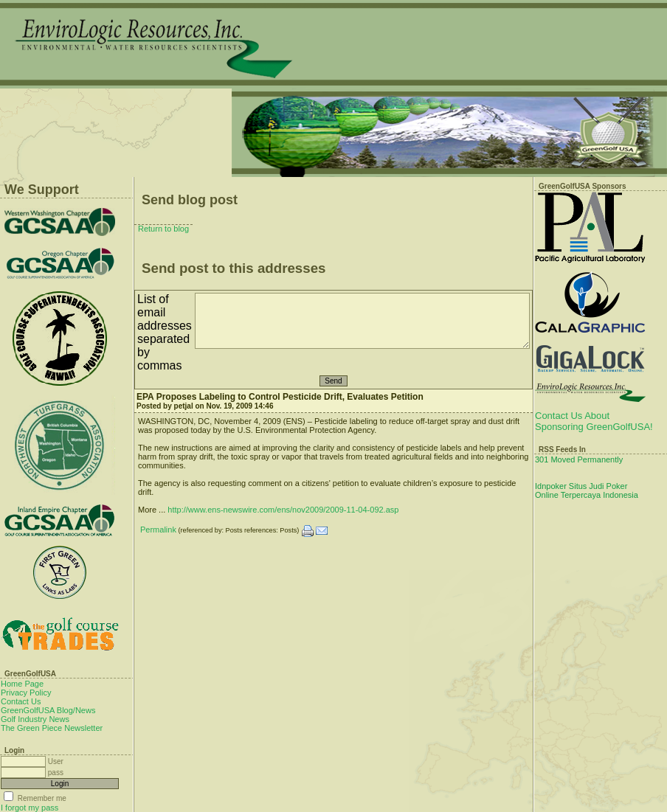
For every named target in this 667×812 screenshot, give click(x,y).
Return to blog (163, 229)
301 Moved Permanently (579, 459)
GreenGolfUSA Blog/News (48, 710)
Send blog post (190, 200)
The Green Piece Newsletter (52, 728)
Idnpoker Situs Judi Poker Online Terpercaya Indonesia (587, 490)
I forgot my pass (30, 808)
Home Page (22, 684)
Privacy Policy (26, 693)
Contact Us (21, 701)
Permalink (158, 530)
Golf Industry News (35, 719)
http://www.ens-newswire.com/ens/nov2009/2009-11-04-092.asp (283, 510)
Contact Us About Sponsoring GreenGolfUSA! (594, 421)
